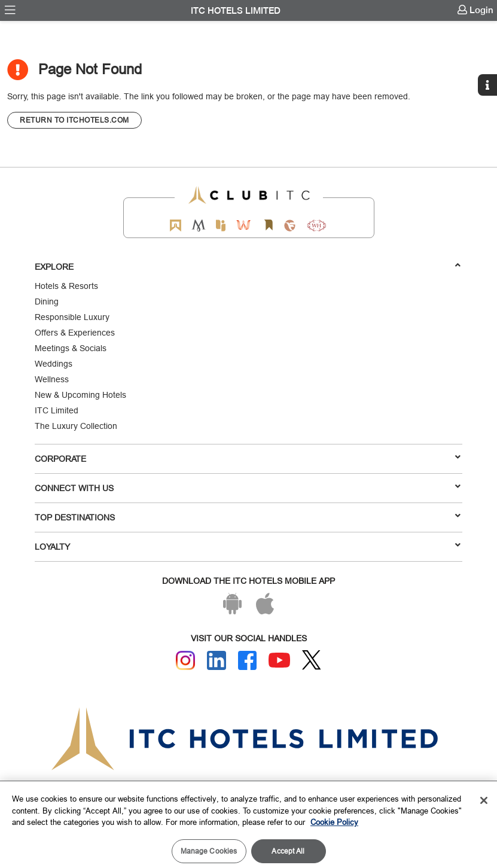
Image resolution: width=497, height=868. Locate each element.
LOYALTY (248, 546)
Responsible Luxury (72, 317)
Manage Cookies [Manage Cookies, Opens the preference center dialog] (209, 851)
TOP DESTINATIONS (248, 517)
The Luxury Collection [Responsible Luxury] (76, 426)
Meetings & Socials (71, 348)
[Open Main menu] (10, 10)
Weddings (54, 364)
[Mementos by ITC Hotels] (198, 225)
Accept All (288, 851)
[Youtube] (279, 660)
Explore (248, 266)
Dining (47, 301)
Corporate (248, 458)
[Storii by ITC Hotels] (269, 225)
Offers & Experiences (75, 333)
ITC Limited (57, 410)
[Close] (484, 800)
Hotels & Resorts (66, 286)
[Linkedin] (217, 660)
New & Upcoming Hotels (80, 395)
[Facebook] (248, 660)
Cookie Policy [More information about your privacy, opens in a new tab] (334, 822)
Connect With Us (248, 488)
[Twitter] (312, 660)
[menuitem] (10, 10)
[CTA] (74, 120)
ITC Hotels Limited (236, 11)
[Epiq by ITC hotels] (221, 225)
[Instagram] (185, 660)
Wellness (52, 379)
